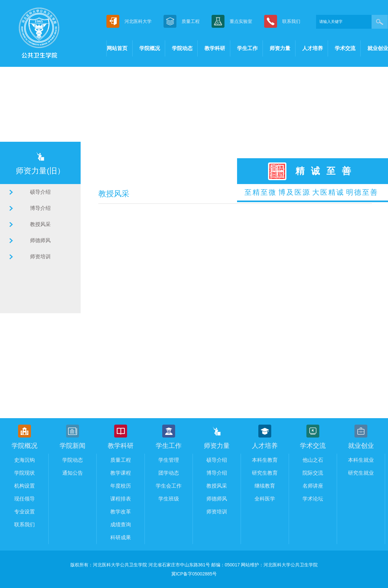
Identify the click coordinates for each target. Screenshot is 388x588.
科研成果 (121, 537)
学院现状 (25, 473)
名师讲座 (313, 486)
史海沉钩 (25, 460)
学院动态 (182, 48)
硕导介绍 (40, 192)
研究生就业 (361, 473)
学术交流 (345, 48)
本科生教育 (265, 460)
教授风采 (40, 224)
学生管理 (169, 460)
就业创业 (378, 48)
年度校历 (121, 486)
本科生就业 (361, 460)
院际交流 (313, 473)
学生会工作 (169, 486)
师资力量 (280, 48)
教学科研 (215, 48)
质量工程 (121, 460)
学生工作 (247, 48)
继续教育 (265, 486)
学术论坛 (313, 499)
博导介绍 (40, 208)
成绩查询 (121, 525)
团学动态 (169, 473)
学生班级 (169, 499)
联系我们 (25, 525)
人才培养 (313, 48)
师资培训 (40, 257)
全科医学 (265, 499)
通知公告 (73, 473)
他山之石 (313, 460)
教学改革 (121, 512)
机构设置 (25, 486)
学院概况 (150, 48)
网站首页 (117, 48)
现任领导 (25, 499)
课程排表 (121, 499)
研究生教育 (265, 473)
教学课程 (121, 473)
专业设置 (25, 512)
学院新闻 (73, 446)
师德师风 (40, 240)
